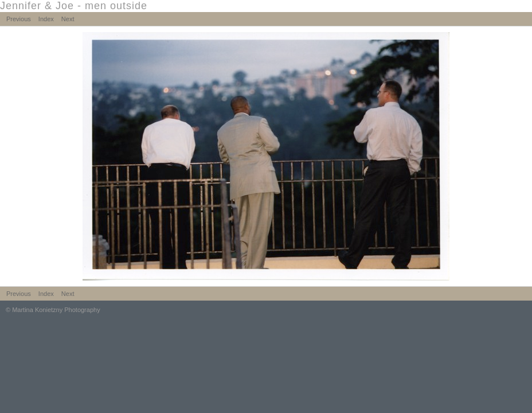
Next (68, 19)
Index (46, 19)
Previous (19, 19)
